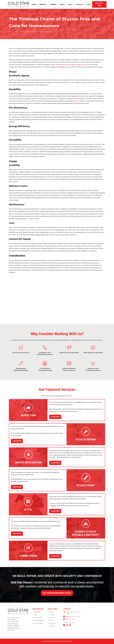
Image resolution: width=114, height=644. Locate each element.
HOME (34, 4)
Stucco (77, 101)
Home (11, 32)
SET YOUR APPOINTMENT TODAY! (57, 593)
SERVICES (43, 4)
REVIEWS (53, 4)
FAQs (89, 4)
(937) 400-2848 (70, 619)
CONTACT (80, 4)
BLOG (71, 4)
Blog (16, 32)
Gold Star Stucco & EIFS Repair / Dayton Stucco (71, 65)
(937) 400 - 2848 (99, 4)
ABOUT (63, 4)
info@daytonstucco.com (73, 616)
